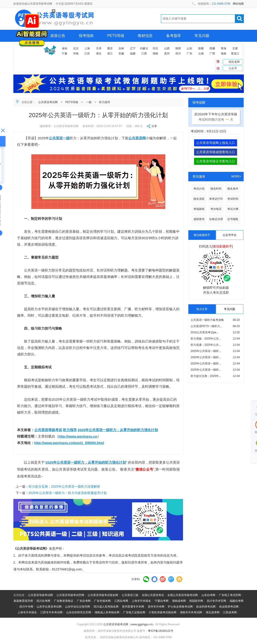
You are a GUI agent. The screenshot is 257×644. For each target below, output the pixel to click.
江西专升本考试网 (51, 612)
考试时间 (233, 199)
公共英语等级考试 (48, 430)
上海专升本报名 (141, 601)
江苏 (87, 54)
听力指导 (105, 102)
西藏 (212, 48)
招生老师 (234, 62)
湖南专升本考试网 (191, 612)
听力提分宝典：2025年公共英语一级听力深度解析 (64, 486)
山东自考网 (208, 595)
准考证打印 (216, 199)
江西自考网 (121, 601)
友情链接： (20, 595)
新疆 (201, 48)
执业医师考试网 (229, 607)
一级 (89, 102)
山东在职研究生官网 (79, 612)
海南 (224, 54)
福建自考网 (236, 601)
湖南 (155, 54)
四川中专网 (26, 607)
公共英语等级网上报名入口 (216, 143)
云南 (201, 54)
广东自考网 (84, 601)
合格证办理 (216, 219)
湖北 (99, 54)
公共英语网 (137, 138)
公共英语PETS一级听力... (206, 326)
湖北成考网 (213, 612)
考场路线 (199, 209)
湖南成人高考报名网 (107, 612)
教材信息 (145, 36)
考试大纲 (233, 209)
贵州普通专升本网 (133, 607)
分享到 (136, 579)
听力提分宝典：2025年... (206, 376)
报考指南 (86, 36)
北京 (76, 48)
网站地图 (238, 4)
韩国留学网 (196, 601)
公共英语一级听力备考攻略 (207, 320)
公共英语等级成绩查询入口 (216, 152)
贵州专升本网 (156, 607)
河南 (76, 54)
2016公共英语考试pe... (205, 332)
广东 (189, 54)
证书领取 (233, 219)
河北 (155, 48)
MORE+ (236, 176)
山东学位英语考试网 (49, 607)
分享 (154, 126)
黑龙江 (235, 54)
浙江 (110, 54)
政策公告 (58, 36)
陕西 (178, 48)
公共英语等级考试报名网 (103, 595)
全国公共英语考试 (153, 595)
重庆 (110, 48)
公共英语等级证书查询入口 (216, 161)
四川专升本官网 (216, 601)
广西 (212, 54)
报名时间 (216, 189)
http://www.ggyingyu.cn (78, 436)
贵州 (167, 54)
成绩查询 (199, 219)
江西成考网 (230, 612)
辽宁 (133, 48)
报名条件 (233, 189)
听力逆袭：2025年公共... (206, 345)
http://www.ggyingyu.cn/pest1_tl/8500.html (69, 443)
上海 (87, 48)
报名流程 (199, 199)
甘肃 (235, 48)
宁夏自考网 (162, 601)
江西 (144, 54)
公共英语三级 (130, 595)
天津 (99, 48)
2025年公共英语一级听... (206, 351)
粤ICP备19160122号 (161, 631)
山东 (189, 48)
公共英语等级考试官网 (70, 595)
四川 (178, 54)
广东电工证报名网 (134, 612)
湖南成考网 (179, 601)
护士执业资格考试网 (180, 607)
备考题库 (174, 36)
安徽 (121, 54)
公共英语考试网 (48, 102)
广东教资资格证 (64, 601)
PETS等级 (116, 36)
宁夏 (65, 54)
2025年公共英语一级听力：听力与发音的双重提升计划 (68, 493)
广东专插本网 (102, 601)
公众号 (233, 68)
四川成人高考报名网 (106, 607)
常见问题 (202, 36)
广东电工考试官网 (230, 595)
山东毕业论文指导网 (77, 607)
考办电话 (216, 209)
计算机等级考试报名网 (162, 612)
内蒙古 (144, 48)
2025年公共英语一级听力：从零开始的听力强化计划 (118, 430)
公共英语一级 (59, 138)
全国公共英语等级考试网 (183, 595)
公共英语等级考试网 (40, 595)
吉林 (121, 48)
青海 (224, 48)
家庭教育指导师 (23, 601)
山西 (167, 48)
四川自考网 (43, 601)
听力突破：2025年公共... (206, 339)
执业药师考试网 (206, 607)
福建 (133, 54)
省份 (65, 48)
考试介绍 (199, 189)
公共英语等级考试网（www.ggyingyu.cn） (129, 624)
